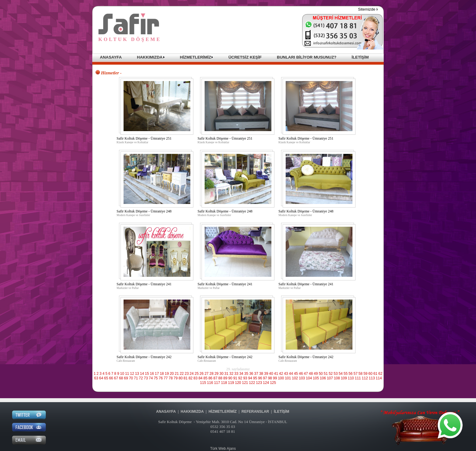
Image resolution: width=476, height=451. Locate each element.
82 (190, 378)
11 (127, 374)
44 (291, 374)
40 (271, 374)
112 (365, 378)
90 (230, 378)
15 (147, 374)
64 (101, 378)
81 (186, 378)
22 (182, 374)
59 (365, 374)
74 (151, 378)
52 (331, 374)
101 (288, 378)
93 (245, 378)
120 (238, 383)
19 (167, 374)
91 (235, 378)
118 (224, 383)
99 (275, 378)
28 (211, 374)
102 (295, 378)
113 (372, 378)
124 (266, 383)
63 (96, 378)
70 (131, 378)
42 (281, 374)
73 (146, 378)
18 (162, 374)
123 (259, 383)
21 (177, 374)
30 (221, 374)
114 (379, 378)
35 (246, 374)
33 (236, 374)
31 (226, 374)
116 (210, 383)
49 (316, 374)
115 (203, 383)
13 (137, 374)
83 (195, 378)
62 (380, 374)
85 (205, 378)
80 (180, 378)
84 (201, 378)
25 (197, 374)
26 (201, 374)
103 (302, 378)
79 (176, 378)
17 (157, 374)
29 (216, 374)
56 (350, 374)
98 (270, 378)
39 (266, 374)
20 (172, 374)
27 (207, 374)
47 (306, 374)
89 (225, 378)
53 (336, 374)
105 (316, 378)
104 (309, 378)
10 (122, 374)
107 (330, 378)
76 (161, 378)
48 (311, 374)
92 (240, 378)
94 (250, 378)
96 (260, 378)
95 (255, 378)
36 (251, 374)
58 (360, 374)
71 (136, 378)
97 (265, 378)
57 (355, 374)
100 (281, 378)
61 (375, 374)
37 (256, 374)
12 (132, 374)
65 (106, 378)
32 (231, 374)
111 (358, 378)
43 (286, 374)
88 (220, 378)
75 (156, 378)
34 (241, 374)
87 (215, 378)
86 (210, 378)
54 (340, 374)
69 (126, 378)
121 (245, 383)
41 (276, 374)
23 (187, 374)
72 (141, 378)
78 (171, 378)
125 (273, 383)
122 (252, 383)
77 (166, 378)
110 (351, 378)
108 (337, 378)
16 (152, 374)
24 (192, 374)
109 (344, 378)
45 (296, 374)
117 (217, 383)
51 (326, 374)
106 (323, 378)
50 (321, 374)
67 (116, 378)
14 (142, 374)
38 (261, 374)
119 (231, 383)
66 (111, 378)
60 (371, 374)
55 (346, 374)
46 (301, 374)
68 (121, 378)
